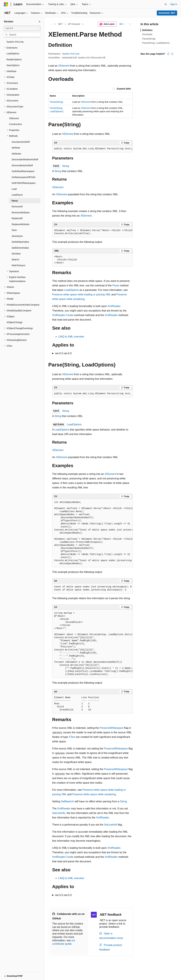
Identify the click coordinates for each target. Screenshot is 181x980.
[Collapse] (40, 22)
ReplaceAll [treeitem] (17, 218)
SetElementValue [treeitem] (20, 248)
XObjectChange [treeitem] (14, 322)
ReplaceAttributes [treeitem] (21, 224)
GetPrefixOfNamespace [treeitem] (24, 183)
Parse (116, 285)
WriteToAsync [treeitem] (18, 265)
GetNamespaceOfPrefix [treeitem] (24, 177)
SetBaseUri (67, 801)
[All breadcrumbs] (51, 24)
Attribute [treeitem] (16, 148)
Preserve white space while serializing (94, 794)
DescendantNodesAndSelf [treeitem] (25, 159)
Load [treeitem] (14, 189)
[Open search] (166, 4)
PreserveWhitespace (112, 728)
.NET (60, 24)
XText (72, 737)
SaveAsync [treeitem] (17, 236)
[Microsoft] (6, 4)
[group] (92, 149)
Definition (147, 30)
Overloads (147, 34)
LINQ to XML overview (71, 337)
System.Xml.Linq (71, 54)
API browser (74, 24)
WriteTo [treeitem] (15, 260)
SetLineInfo (59, 813)
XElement (64, 66)
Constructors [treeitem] (15, 124)
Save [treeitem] (14, 230)
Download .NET (167, 13)
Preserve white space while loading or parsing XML (81, 294)
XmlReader (114, 306)
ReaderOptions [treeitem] (14, 59)
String (66, 166)
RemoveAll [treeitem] (17, 207)
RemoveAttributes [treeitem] (21, 213)
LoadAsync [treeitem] (17, 195)
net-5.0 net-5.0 (63, 353)
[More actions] (130, 24)
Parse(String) (56, 102)
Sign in (174, 4)
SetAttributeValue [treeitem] (20, 242)
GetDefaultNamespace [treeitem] (23, 171)
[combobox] (22, 28)
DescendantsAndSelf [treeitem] (22, 165)
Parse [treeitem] (15, 201)
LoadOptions (71, 290)
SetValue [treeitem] (16, 254)
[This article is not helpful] (172, 54)
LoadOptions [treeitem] (13, 54)
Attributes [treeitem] (16, 154)
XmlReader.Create (63, 315)
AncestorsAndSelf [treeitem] (21, 142)
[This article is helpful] (168, 54)
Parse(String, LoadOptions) (156, 43)
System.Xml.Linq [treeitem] (15, 42)
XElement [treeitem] (14, 118)
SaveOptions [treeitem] (13, 65)
